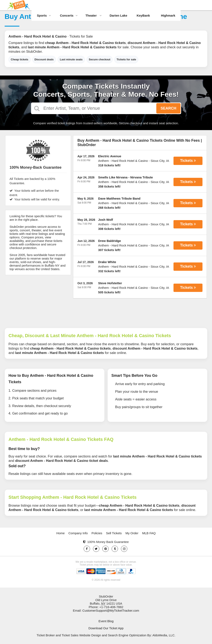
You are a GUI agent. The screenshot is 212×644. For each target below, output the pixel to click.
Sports (44, 15)
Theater (94, 15)
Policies (97, 533)
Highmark (168, 15)
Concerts (69, 15)
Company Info (78, 533)
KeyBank (143, 15)
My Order (132, 533)
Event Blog (106, 621)
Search (168, 108)
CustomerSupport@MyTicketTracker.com (111, 610)
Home (60, 533)
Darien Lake (118, 15)
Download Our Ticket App (106, 628)
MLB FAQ (149, 533)
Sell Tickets (114, 533)
